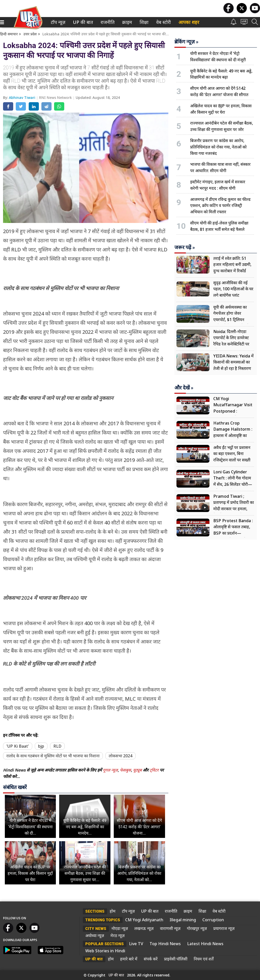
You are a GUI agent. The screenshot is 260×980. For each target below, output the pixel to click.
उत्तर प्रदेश (30, 34)
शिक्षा (144, 22)
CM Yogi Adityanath (144, 920)
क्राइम (126, 22)
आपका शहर (189, 22)
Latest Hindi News (205, 944)
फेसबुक (125, 770)
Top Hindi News (165, 944)
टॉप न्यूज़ (57, 22)
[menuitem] (58, 22)
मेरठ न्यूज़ (118, 936)
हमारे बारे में (129, 959)
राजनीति (107, 22)
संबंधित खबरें (15, 787)
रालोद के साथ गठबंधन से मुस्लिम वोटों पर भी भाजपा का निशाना (53, 756)
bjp (41, 746)
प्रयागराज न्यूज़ (224, 928)
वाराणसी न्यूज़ (170, 928)
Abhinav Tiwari (23, 97)
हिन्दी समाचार (9, 34)
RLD (57, 746)
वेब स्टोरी (163, 22)
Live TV (136, 944)
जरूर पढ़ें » (185, 247)
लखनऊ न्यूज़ (144, 928)
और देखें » (184, 388)
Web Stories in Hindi (105, 951)
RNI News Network (56, 97)
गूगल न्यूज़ (110, 770)
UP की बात (82, 22)
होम (113, 911)
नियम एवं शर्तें (204, 959)
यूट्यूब (138, 770)
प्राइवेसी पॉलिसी (176, 959)
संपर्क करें (151, 959)
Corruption (213, 920)
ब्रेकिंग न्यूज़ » (186, 42)
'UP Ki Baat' (18, 746)
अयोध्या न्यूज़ (95, 936)
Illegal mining (183, 920)
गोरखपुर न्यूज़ (197, 928)
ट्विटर (154, 770)
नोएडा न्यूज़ (120, 928)
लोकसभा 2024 (120, 756)
